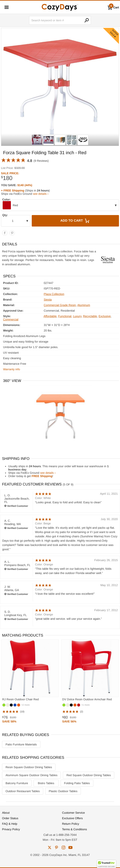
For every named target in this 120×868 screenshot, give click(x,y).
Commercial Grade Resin (60, 305)
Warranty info (12, 369)
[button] (106, 864)
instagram (63, 847)
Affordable (50, 316)
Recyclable (90, 316)
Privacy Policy (11, 829)
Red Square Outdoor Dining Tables (89, 775)
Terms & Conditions (74, 829)
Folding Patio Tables (77, 783)
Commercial (11, 319)
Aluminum (84, 305)
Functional (65, 316)
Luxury (77, 316)
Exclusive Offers (72, 818)
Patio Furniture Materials (21, 744)
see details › (41, 194)
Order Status (10, 818)
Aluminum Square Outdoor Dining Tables (31, 775)
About (6, 813)
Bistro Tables (46, 783)
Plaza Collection (54, 294)
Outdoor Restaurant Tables (23, 791)
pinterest (57, 847)
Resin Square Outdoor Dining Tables (29, 767)
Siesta (48, 300)
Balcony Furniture (17, 783)
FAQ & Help (10, 824)
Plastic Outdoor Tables (63, 791)
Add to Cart (75, 221)
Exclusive (105, 316)
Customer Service (73, 813)
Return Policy (71, 824)
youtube (70, 847)
